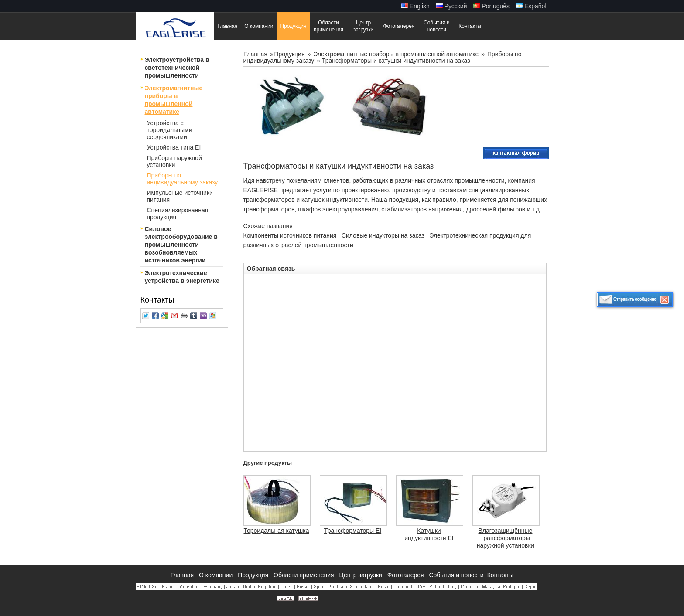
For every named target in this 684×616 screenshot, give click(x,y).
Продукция (290, 54)
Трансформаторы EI (353, 531)
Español (531, 6)
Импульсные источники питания (180, 196)
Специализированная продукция (178, 214)
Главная (257, 54)
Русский (451, 6)
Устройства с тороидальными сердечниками (170, 130)
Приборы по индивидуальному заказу (183, 179)
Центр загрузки (362, 575)
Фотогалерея (407, 575)
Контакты (157, 300)
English (415, 6)
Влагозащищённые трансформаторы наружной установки (506, 538)
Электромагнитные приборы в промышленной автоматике (174, 100)
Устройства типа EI (174, 147)
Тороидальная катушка (277, 531)
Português (491, 6)
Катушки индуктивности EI (429, 534)
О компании (217, 575)
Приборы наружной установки (174, 161)
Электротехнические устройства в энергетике (182, 277)
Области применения (305, 575)
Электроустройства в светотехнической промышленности (177, 68)
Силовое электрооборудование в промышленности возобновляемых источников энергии (181, 245)
